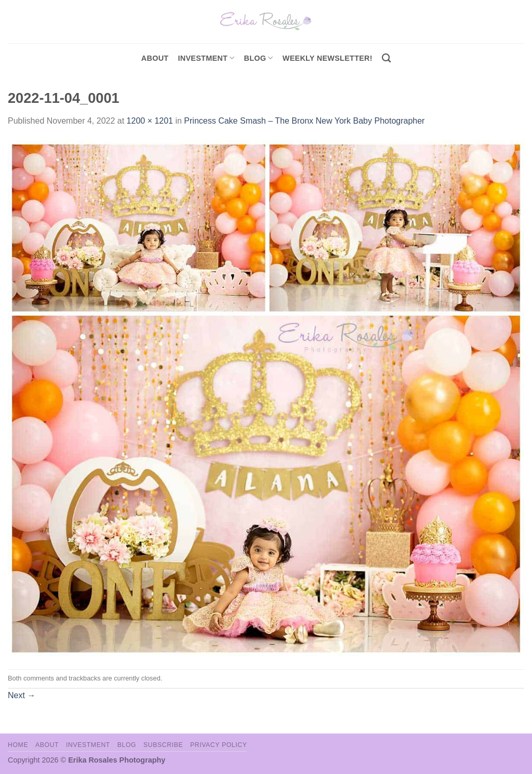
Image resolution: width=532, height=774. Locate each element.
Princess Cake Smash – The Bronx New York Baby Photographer (304, 121)
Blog (259, 58)
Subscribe (163, 745)
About (155, 58)
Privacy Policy (218, 745)
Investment (88, 745)
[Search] (386, 58)
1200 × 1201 (150, 121)
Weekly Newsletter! (328, 58)
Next (22, 695)
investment (206, 58)
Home (18, 745)
